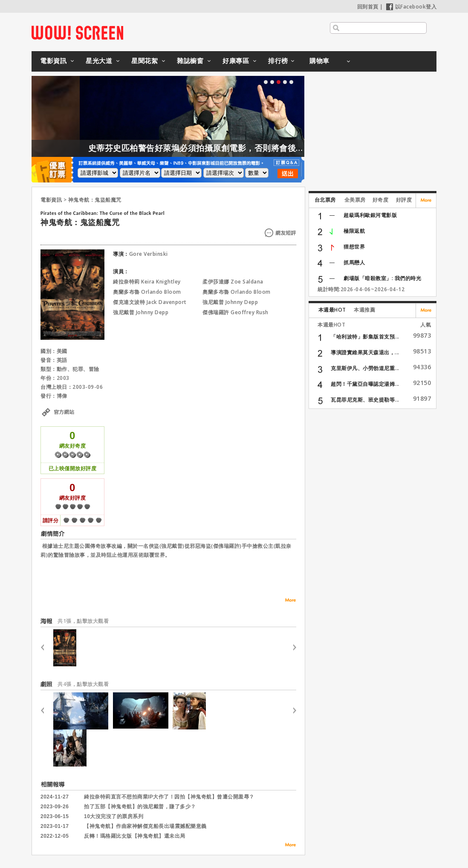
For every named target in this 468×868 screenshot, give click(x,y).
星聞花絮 (144, 61)
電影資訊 (53, 61)
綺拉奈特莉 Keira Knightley (147, 282)
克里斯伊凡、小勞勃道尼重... (365, 368)
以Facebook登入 (412, 7)
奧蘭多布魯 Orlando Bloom (147, 292)
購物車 (319, 61)
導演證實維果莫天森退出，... (365, 352)
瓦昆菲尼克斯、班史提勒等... (365, 400)
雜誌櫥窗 (190, 61)
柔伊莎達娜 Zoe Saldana (233, 282)
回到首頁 (368, 7)
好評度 (404, 200)
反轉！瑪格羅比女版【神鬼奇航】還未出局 (135, 836)
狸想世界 (354, 247)
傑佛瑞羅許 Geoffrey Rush (235, 312)
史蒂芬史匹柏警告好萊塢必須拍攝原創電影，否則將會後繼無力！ (235, 148)
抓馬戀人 (354, 262)
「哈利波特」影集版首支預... (365, 337)
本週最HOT (332, 310)
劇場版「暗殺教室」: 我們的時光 (382, 278)
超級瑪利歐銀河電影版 (370, 215)
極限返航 (354, 231)
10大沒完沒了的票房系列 (114, 816)
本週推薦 (364, 310)
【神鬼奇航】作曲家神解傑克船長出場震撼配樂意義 (145, 826)
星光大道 (99, 61)
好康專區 (236, 61)
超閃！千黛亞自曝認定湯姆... (365, 384)
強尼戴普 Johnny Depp (230, 302)
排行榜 (278, 61)
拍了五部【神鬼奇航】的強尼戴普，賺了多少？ (140, 807)
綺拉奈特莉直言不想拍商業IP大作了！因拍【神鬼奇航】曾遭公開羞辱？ (169, 797)
